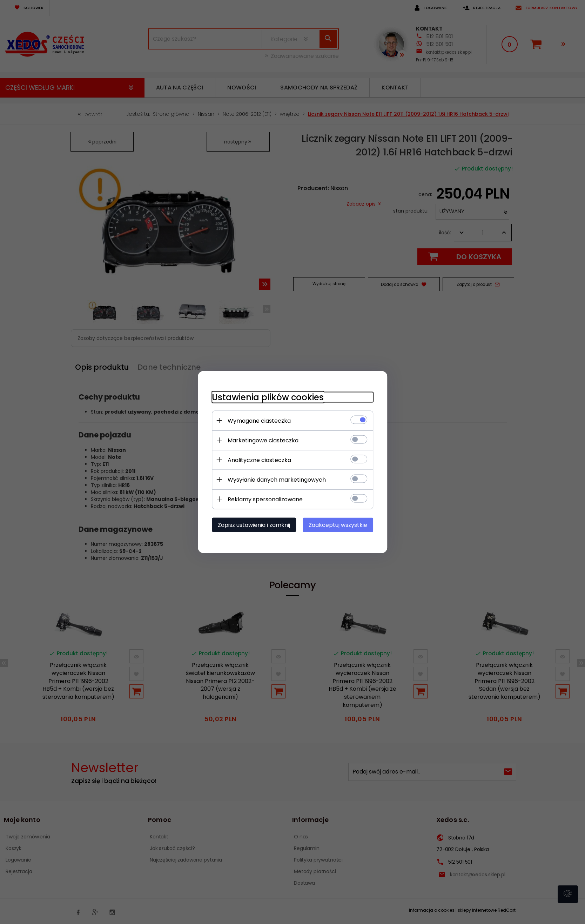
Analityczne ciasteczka (259, 460)
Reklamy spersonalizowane (265, 499)
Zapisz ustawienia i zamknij (254, 525)
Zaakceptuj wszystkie (338, 525)
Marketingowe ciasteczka (263, 440)
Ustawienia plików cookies (268, 397)
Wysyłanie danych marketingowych (277, 480)
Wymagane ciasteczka (259, 421)
